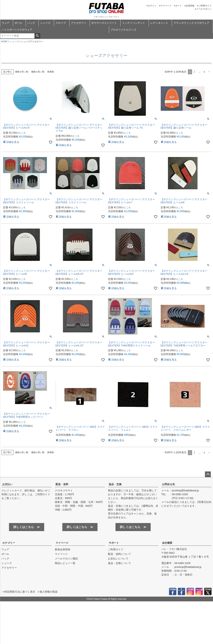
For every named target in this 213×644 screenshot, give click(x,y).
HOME (4, 42)
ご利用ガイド (205, 6)
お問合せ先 (168, 484)
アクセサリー (79, 23)
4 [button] (204, 72)
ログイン (152, 6)
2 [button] (194, 72)
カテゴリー (9, 543)
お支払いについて (118, 559)
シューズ (45, 23)
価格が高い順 (38, 72)
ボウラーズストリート (104, 23)
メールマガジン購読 (66, 559)
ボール (18, 23)
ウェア (5, 23)
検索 (37, 36)
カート (179, 6)
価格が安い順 (22, 72)
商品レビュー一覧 (65, 563)
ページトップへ (208, 474)
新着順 (51, 72)
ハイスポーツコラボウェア (17, 30)
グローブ (61, 23)
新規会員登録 (63, 549)
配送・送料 (62, 484)
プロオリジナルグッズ (123, 30)
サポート (114, 543)
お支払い (7, 484)
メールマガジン (204, 9)
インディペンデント (134, 23)
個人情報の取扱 (49, 592)
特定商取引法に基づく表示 (20, 592)
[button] (209, 72)
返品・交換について (120, 563)
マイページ (166, 6)
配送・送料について (120, 554)
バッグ (31, 23)
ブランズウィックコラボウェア (191, 23)
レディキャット (159, 23)
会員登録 (190, 6)
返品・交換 (115, 484)
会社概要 (167, 543)
